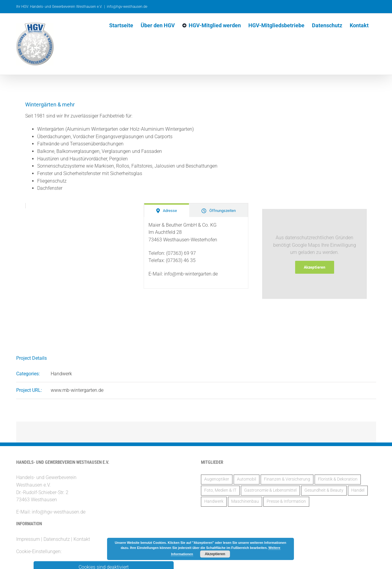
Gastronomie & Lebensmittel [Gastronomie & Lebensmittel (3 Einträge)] (270, 490)
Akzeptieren (315, 267)
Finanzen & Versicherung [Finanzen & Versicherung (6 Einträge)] (287, 479)
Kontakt (82, 539)
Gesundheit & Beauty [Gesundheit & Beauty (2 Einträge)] (324, 490)
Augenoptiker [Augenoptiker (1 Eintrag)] (217, 479)
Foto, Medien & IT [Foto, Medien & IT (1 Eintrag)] (220, 490)
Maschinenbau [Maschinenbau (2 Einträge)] (245, 501)
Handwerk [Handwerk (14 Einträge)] (214, 501)
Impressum (28, 539)
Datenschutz (57, 539)
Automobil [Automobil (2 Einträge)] (247, 479)
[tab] (167, 210)
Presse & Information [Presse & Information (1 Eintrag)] (286, 501)
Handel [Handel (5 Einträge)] (358, 490)
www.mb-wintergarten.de (77, 390)
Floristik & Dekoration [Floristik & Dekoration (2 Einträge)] (338, 479)
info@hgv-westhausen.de (127, 7)
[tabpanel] (196, 253)
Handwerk (61, 374)
